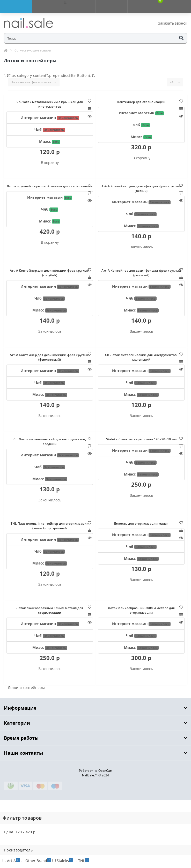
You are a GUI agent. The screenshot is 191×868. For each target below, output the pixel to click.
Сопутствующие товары (33, 50)
